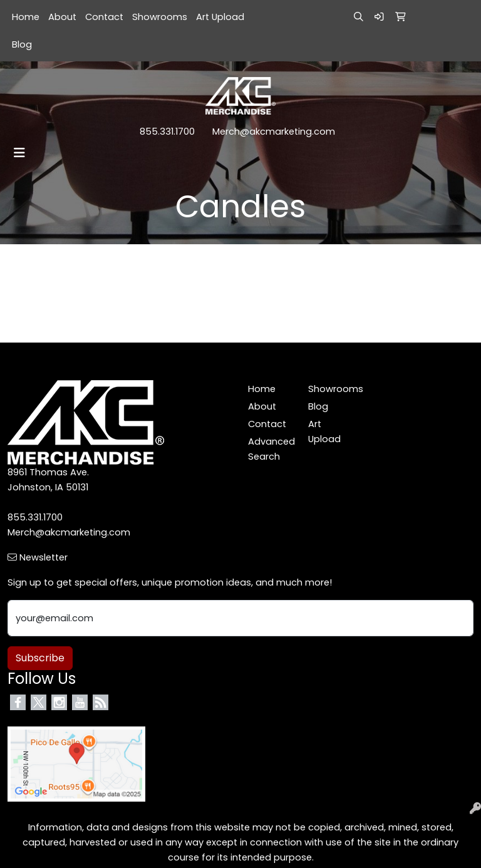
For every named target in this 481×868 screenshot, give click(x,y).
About (62, 17)
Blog (22, 44)
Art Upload (220, 17)
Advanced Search (271, 449)
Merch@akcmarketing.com (274, 132)
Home (26, 17)
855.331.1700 (167, 132)
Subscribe (40, 658)
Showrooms (160, 17)
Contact (104, 17)
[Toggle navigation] (19, 153)
